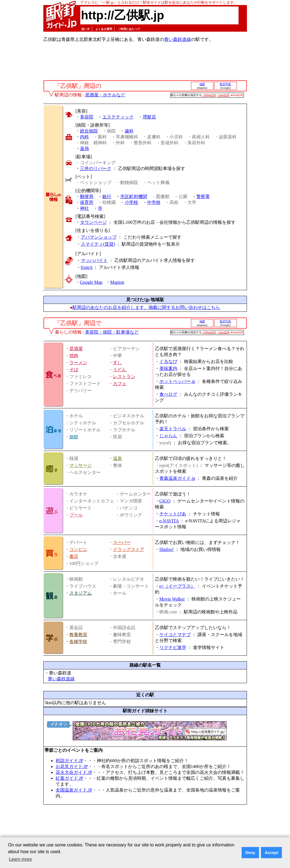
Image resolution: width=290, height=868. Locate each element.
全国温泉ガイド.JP (74, 790)
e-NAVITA (169, 521)
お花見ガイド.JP (72, 766)
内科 (84, 137)
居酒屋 (76, 349)
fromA (87, 267)
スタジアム (81, 593)
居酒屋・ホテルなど (105, 95)
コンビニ (78, 549)
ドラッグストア (129, 549)
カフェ (120, 384)
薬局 (84, 149)
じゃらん (168, 436)
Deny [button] (250, 853)
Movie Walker (172, 599)
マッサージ (81, 465)
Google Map (91, 282)
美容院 (87, 117)
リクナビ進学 (173, 647)
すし (117, 363)
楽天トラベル (173, 429)
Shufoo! (167, 549)
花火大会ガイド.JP (74, 772)
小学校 (131, 202)
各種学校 (78, 642)
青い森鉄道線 (178, 39)
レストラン (124, 377)
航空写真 (225, 84)
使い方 (86, 29)
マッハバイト (94, 260)
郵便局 (87, 196)
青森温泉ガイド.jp (177, 478)
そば (74, 370)
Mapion (117, 282)
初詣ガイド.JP (69, 761)
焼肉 (74, 356)
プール (76, 515)
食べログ (168, 394)
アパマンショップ (99, 237)
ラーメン (78, 363)
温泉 (117, 458)
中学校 (154, 202)
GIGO (165, 501)
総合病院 (89, 131)
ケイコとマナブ (175, 635)
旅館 (74, 437)
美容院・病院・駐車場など (112, 332)
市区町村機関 (134, 196)
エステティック (118, 117)
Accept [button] (272, 853)
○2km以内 (223, 95)
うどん (120, 370)
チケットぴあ (173, 514)
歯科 (129, 131)
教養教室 (78, 635)
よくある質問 (104, 29)
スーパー (122, 542)
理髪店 (149, 117)
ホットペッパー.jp (177, 381)
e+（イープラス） (177, 586)
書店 (74, 556)
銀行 (107, 196)
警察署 (203, 196)
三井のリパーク (96, 168)
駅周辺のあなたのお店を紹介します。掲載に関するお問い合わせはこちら (146, 307)
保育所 (87, 202)
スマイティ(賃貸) (98, 244)
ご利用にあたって (129, 29)
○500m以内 (209, 95)
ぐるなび (168, 361)
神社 (84, 208)
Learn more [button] (20, 859)
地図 (202, 84)
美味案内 (168, 368)
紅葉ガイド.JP (69, 778)
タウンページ (93, 222)
